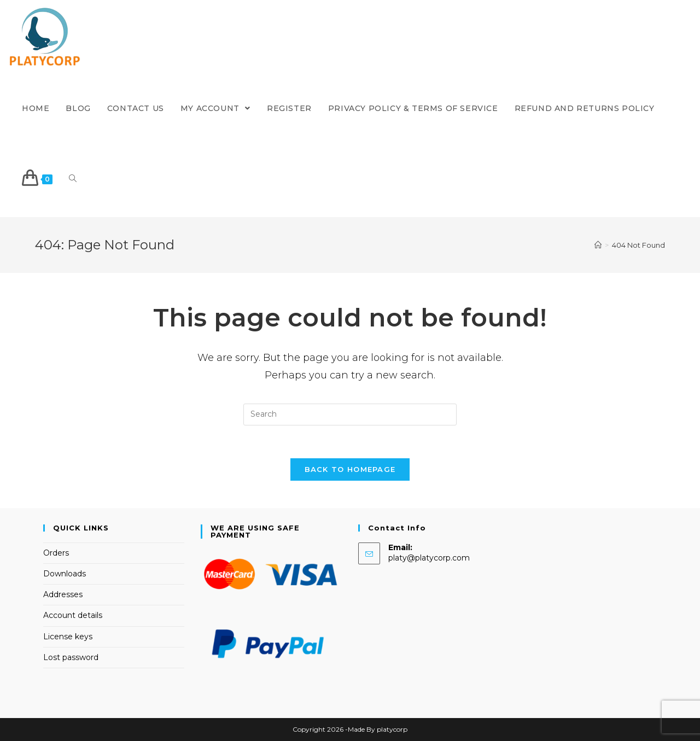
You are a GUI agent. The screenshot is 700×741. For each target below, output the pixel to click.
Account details (73, 615)
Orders (56, 553)
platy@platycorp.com (429, 558)
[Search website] (73, 179)
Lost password (71, 657)
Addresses (63, 594)
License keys (68, 637)
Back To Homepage (350, 469)
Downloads (65, 574)
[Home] (598, 245)
